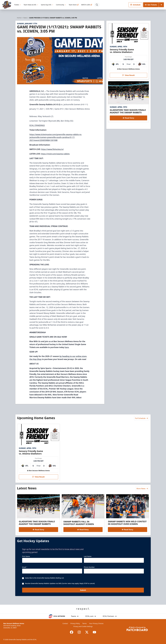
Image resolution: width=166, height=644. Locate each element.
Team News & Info (31, 5)
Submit (83, 590)
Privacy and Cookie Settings (83, 626)
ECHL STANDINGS (37, 125)
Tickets (18, 5)
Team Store (74, 5)
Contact (65, 623)
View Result (128, 75)
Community (61, 5)
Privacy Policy (75, 623)
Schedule (135, 5)
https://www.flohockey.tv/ (52, 149)
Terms (84, 623)
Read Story (128, 118)
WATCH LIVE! (87, 5)
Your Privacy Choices (96, 623)
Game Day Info (47, 5)
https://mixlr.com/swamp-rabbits (55, 154)
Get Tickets (151, 5)
